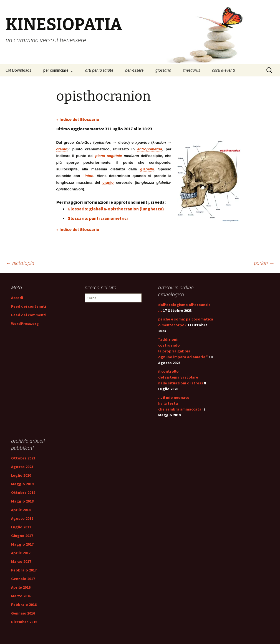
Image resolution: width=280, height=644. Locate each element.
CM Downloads (18, 70)
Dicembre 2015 (24, 622)
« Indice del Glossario (78, 119)
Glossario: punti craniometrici (98, 218)
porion (264, 263)
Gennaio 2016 (23, 613)
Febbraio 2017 (24, 570)
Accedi (17, 298)
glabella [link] (147, 169)
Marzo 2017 (21, 561)
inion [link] (89, 176)
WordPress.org (25, 324)
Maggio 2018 (22, 501)
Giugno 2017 (22, 536)
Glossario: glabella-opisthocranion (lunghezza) (116, 209)
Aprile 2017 (21, 553)
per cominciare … (58, 70)
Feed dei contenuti (29, 306)
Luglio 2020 (21, 475)
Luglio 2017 (21, 527)
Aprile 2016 (21, 587)
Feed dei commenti (29, 315)
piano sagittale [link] (109, 156)
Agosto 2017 (22, 518)
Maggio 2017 (22, 544)
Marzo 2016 (21, 596)
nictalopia (20, 263)
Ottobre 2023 (23, 458)
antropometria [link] (150, 149)
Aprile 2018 (21, 510)
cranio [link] (62, 149)
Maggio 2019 (22, 484)
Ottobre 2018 (23, 493)
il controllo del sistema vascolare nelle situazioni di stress (181, 377)
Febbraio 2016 (24, 605)
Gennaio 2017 (23, 579)
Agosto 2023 (22, 467)
